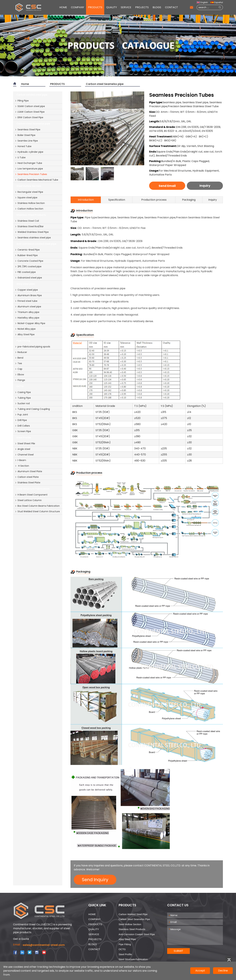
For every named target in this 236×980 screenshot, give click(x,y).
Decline (223, 971)
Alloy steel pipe (127, 939)
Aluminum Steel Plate (28, 471)
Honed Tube (23, 146)
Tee (18, 363)
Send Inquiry (95, 880)
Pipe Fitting (125, 944)
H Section (22, 466)
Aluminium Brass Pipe (28, 295)
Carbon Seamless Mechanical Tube (36, 180)
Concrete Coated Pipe (29, 261)
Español (217, 2)
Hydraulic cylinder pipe (29, 152)
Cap (19, 369)
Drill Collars (22, 426)
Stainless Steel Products (132, 929)
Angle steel (22, 449)
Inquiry (205, 186)
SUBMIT (178, 951)
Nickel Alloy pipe (25, 329)
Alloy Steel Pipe (25, 334)
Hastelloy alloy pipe (27, 318)
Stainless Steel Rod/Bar (29, 226)
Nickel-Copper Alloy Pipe (30, 323)
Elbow (19, 374)
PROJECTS (142, 7)
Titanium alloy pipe (27, 312)
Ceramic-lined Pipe (27, 250)
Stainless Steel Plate (28, 483)
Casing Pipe (23, 392)
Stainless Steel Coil (27, 221)
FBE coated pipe (25, 272)
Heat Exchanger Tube (28, 163)
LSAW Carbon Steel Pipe (30, 112)
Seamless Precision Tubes (31, 174)
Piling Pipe (22, 101)
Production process (154, 200)
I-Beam (20, 460)
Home (25, 84)
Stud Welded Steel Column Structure (37, 511)
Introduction (86, 200)
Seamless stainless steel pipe (33, 238)
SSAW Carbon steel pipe (30, 106)
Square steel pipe (26, 198)
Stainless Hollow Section (30, 203)
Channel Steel (24, 455)
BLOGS (157, 7)
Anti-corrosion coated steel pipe (137, 934)
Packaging (189, 200)
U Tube (20, 157)
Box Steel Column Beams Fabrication (37, 506)
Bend (19, 358)
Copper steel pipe (26, 290)
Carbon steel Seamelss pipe (105, 84)
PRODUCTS (95, 7)
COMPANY (78, 7)
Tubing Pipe (23, 398)
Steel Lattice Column (28, 500)
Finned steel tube (26, 301)
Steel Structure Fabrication (133, 959)
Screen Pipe (23, 431)
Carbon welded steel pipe (133, 914)
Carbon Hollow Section (29, 209)
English (202, 2)
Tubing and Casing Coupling (32, 409)
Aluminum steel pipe (28, 307)
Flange (20, 380)
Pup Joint (21, 415)
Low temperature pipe (29, 169)
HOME (63, 7)
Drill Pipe (21, 420)
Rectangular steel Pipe (29, 192)
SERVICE (126, 7)
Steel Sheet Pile (25, 443)
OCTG (122, 949)
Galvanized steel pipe (28, 278)
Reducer (21, 352)
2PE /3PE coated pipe (28, 266)
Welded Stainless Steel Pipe (32, 232)
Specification (117, 200)
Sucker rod (22, 403)
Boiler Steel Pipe (25, 135)
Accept (200, 971)
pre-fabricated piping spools (32, 347)
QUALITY (112, 7)
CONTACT (172, 7)
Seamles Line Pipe (26, 141)
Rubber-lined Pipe (26, 255)
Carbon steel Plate (27, 477)
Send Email (167, 186)
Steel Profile (125, 954)
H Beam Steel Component (31, 495)
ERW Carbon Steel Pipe (29, 117)
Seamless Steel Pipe (28, 130)
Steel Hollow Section (130, 924)
